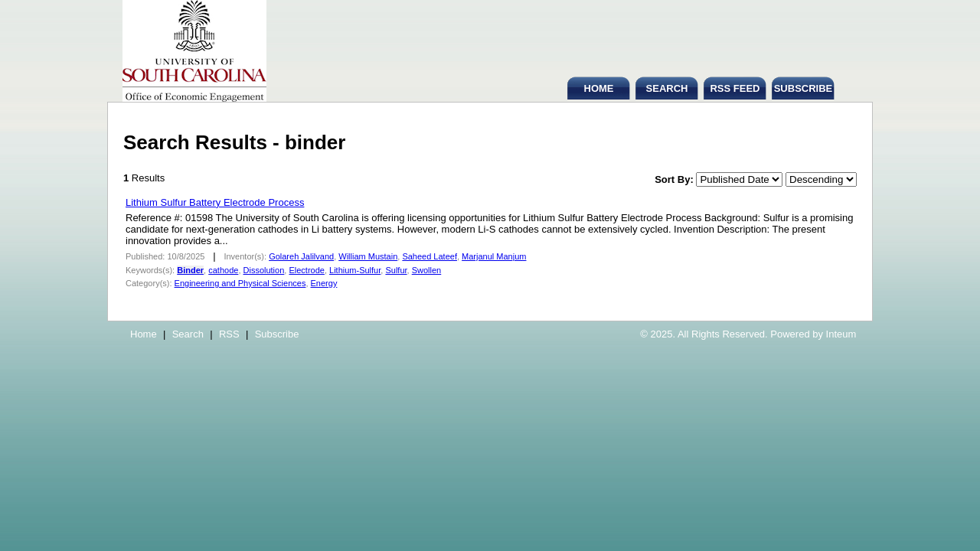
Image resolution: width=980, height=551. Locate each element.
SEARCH (667, 88)
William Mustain (368, 256)
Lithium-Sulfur (355, 270)
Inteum (841, 334)
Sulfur (396, 270)
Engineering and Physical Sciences (240, 283)
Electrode (306, 270)
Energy (324, 283)
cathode (223, 270)
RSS (229, 334)
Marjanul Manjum (494, 256)
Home (144, 334)
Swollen (427, 270)
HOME (599, 88)
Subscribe (277, 334)
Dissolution (264, 270)
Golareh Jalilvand (301, 256)
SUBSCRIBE (804, 88)
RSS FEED (735, 88)
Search (188, 334)
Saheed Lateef (430, 256)
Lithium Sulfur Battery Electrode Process (215, 202)
